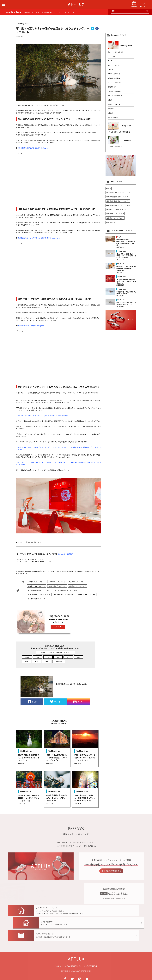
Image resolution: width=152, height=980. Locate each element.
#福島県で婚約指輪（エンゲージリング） (118, 205)
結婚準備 (111, 109)
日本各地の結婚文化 (114, 91)
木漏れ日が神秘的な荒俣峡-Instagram (31, 326)
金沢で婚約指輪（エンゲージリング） (39, 595)
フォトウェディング (114, 65)
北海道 (27, 657)
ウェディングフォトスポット (117, 52)
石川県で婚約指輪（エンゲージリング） (40, 590)
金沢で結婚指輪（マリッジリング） (64, 595)
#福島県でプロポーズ (121, 209)
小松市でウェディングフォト (37, 582)
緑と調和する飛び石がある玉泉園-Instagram (33, 148)
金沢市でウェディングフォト (87, 595)
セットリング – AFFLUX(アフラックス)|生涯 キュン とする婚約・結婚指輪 (43, 416)
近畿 (26, 661)
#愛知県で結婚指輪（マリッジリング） (118, 197)
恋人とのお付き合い (114, 83)
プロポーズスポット (114, 74)
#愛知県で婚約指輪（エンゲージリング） (118, 193)
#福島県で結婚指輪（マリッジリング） (118, 201)
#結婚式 (109, 188)
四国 (47, 661)
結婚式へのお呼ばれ (114, 104)
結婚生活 (111, 113)
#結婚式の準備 (110, 222)
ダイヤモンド (112, 61)
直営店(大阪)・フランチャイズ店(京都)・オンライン (55, 653)
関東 (58, 657)
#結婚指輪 (109, 209)
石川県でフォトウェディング (77, 586)
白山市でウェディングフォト (77, 582)
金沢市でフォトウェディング (37, 599)
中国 (37, 661)
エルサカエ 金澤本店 (65, 554)
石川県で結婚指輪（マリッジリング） (66, 590)
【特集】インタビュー (115, 147)
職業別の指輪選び (113, 117)
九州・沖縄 (59, 661)
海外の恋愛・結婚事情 (115, 96)
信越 (48, 657)
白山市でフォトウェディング (37, 586)
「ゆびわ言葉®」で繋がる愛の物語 (119, 132)
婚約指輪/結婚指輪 (114, 78)
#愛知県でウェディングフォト (115, 218)
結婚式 (110, 100)
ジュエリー (111, 56)
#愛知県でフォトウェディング (115, 214)
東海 (78, 657)
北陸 (68, 657)
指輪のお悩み (112, 87)
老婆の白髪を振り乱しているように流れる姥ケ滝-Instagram (39, 238)
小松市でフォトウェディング (57, 582)
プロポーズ (111, 69)
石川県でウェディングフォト (57, 586)
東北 (38, 657)
